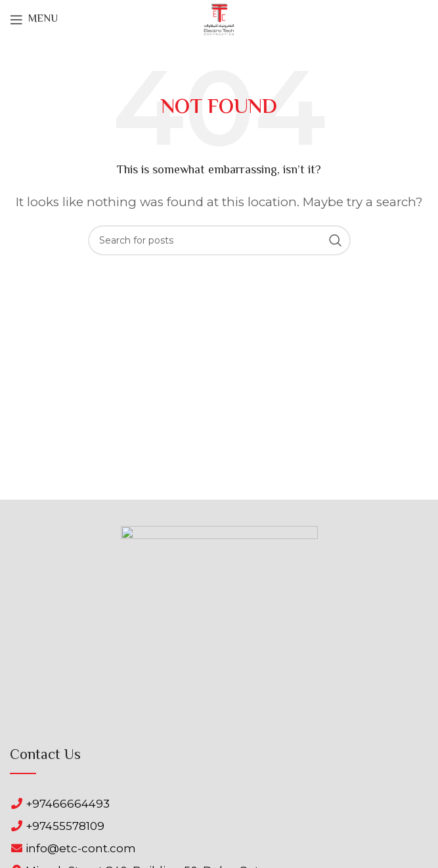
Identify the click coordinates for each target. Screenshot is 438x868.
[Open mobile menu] (34, 20)
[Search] (219, 240)
